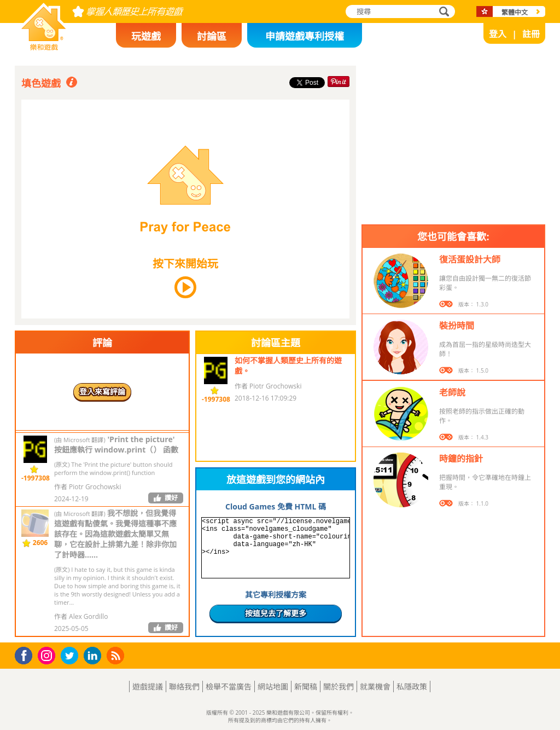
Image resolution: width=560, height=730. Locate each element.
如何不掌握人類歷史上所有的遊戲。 (288, 366)
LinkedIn (94, 656)
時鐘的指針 (461, 459)
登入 (498, 34)
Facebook (27, 654)
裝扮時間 (457, 326)
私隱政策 (412, 686)
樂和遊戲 (35, 47)
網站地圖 (273, 686)
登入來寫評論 (102, 392)
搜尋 (442, 12)
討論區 (212, 36)
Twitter (72, 656)
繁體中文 (515, 12)
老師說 (452, 392)
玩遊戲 (146, 36)
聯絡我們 (184, 686)
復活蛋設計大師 (470, 259)
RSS (117, 655)
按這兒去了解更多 (276, 613)
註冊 (531, 34)
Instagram (48, 655)
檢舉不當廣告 (229, 686)
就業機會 (375, 686)
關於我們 (339, 686)
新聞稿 (306, 686)
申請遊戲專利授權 (305, 36)
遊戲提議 (148, 686)
